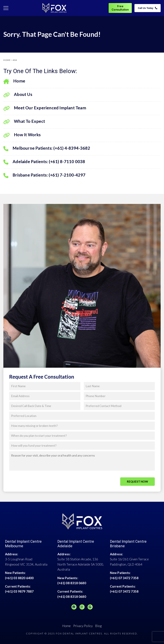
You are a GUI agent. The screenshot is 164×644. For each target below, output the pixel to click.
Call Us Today (148, 8)
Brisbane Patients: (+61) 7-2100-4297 (44, 175)
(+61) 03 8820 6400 (19, 578)
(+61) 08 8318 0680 (72, 583)
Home (14, 81)
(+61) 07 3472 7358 (124, 578)
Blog (98, 626)
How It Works (22, 135)
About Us (18, 95)
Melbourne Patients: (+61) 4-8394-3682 (47, 149)
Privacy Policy (83, 626)
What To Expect (24, 122)
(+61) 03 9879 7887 (19, 591)
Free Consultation (120, 8)
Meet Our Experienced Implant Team (45, 108)
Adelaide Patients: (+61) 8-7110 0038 (44, 162)
